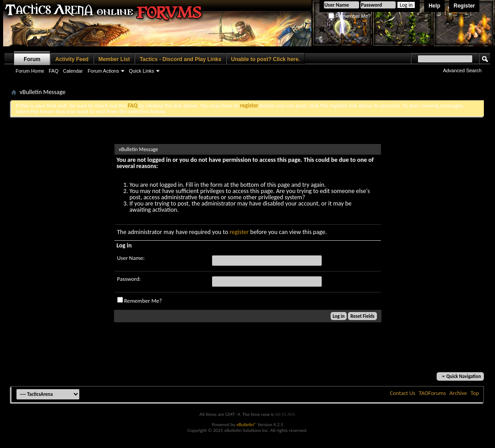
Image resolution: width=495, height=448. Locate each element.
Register (464, 6)
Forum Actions (103, 71)
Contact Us (403, 393)
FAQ (53, 71)
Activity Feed (72, 59)
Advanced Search (462, 70)
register (239, 232)
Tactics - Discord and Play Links (180, 59)
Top (475, 393)
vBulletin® (246, 425)
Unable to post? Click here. (266, 59)
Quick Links (141, 71)
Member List (114, 59)
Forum (32, 59)
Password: (129, 279)
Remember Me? (350, 16)
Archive (458, 393)
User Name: (131, 258)
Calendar (73, 71)
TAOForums (432, 393)
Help (434, 6)
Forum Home (30, 71)
